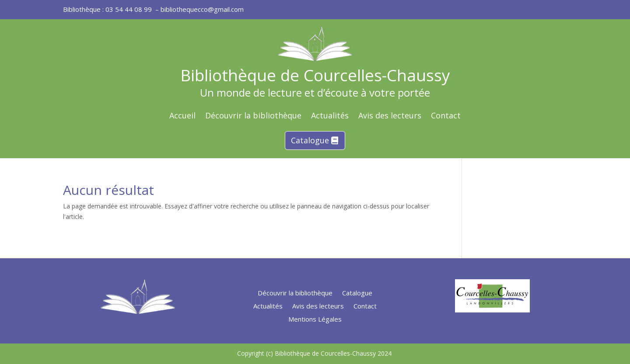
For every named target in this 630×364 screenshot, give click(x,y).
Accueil (182, 116)
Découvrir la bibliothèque (253, 116)
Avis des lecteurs (390, 116)
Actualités (330, 116)
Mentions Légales (315, 320)
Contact (446, 116)
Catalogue (310, 140)
